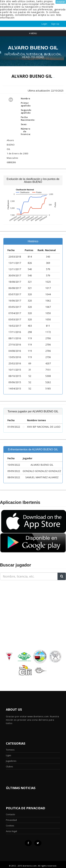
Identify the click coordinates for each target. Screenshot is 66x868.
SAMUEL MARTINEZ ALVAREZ (42, 477)
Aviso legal (11, 831)
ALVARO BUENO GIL (42, 465)
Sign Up (55, 24)
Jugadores (11, 761)
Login (44, 24)
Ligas (9, 755)
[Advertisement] (21, 604)
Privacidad (11, 820)
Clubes (9, 766)
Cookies (10, 826)
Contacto (10, 814)
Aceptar (61, 2)
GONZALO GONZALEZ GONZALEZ (42, 471)
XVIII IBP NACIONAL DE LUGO (44, 427)
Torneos (10, 750)
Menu (33, 33)
